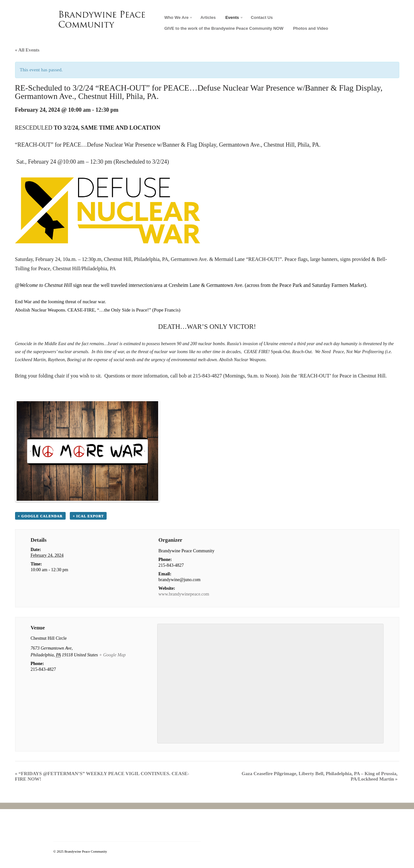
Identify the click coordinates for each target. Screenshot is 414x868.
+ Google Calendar (40, 516)
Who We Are (176, 18)
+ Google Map (112, 655)
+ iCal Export (88, 516)
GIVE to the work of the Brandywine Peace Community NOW (224, 28)
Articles (208, 17)
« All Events (27, 50)
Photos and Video (311, 28)
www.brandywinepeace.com (184, 594)
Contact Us (262, 17)
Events (232, 18)
